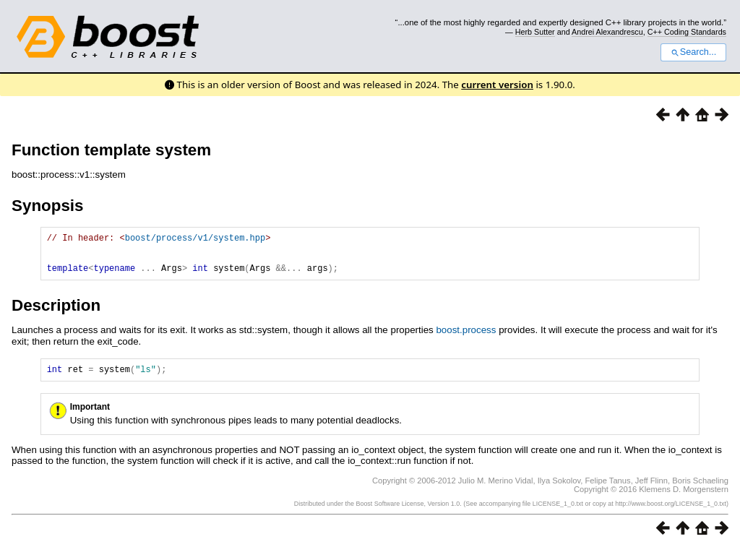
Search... (693, 52)
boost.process (466, 339)
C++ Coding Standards (687, 32)
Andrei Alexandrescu (607, 32)
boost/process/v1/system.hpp (195, 240)
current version (497, 85)
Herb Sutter (535, 32)
